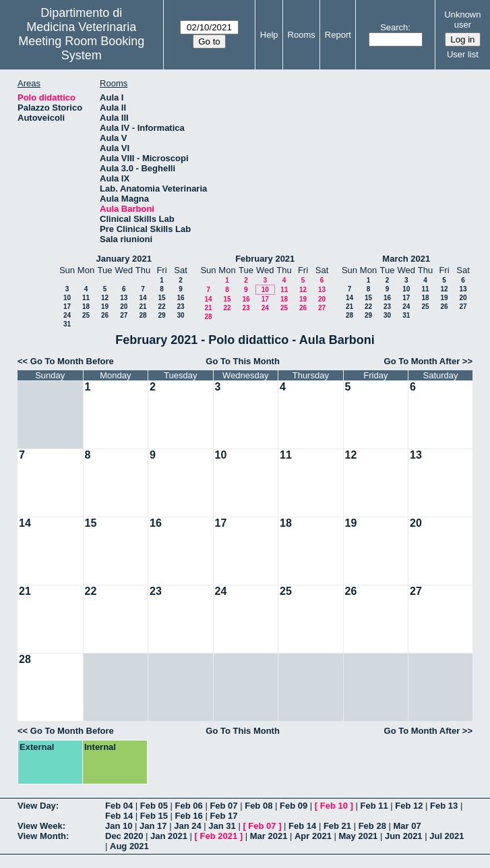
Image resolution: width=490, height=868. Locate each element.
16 (180, 298)
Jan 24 (187, 826)
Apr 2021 (313, 836)
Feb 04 (119, 806)
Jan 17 (153, 826)
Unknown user (462, 20)
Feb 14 (119, 816)
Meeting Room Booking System (81, 48)
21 (143, 307)
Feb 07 (223, 806)
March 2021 (406, 259)
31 (67, 324)
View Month (42, 836)
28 (143, 315)
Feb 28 (372, 826)
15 (161, 298)
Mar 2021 (269, 836)
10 (67, 298)
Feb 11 (374, 806)
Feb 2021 (219, 836)
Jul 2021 (447, 836)
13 (124, 298)
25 (86, 315)
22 (161, 307)
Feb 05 (154, 806)
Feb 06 (189, 806)
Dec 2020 (124, 836)
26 (105, 315)
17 (67, 307)
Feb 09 (294, 806)
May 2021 (359, 836)
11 (86, 298)
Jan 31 (222, 826)
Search (394, 27)
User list (463, 54)
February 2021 (265, 259)
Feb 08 (258, 806)
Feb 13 (444, 806)
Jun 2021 (404, 836)
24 (67, 315)
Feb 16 (189, 816)
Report (338, 35)
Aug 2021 (129, 846)
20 (124, 307)
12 (105, 298)
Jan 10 (119, 826)
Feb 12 (409, 806)
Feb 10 (334, 806)
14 (143, 298)
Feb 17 (223, 816)
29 (161, 315)
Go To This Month (243, 361)
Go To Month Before (72, 361)
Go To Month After (422, 361)
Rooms (302, 35)
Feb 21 (337, 826)
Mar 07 (407, 826)
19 (105, 307)
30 (180, 315)
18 (86, 307)
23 (180, 307)
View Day (37, 806)
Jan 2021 (169, 836)
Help (269, 35)
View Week (40, 826)
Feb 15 (154, 816)
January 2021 (124, 259)
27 (124, 315)
